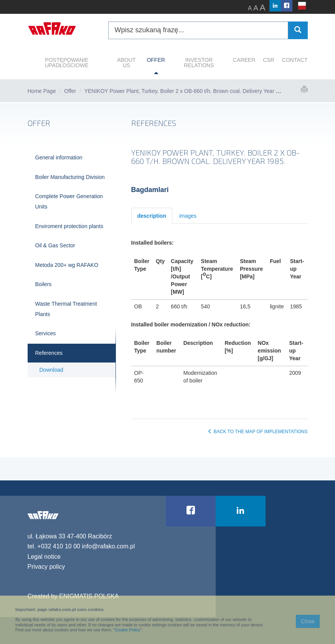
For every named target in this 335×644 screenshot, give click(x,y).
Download (51, 370)
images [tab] (188, 216)
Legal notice (44, 557)
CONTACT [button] (295, 60)
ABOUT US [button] (126, 63)
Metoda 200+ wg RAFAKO (67, 265)
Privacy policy (46, 567)
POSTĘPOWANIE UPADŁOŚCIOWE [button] (67, 63)
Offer (70, 91)
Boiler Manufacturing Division (70, 177)
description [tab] (152, 216)
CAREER (244, 60)
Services (46, 333)
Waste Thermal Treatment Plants (66, 309)
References (49, 353)
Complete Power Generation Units (69, 201)
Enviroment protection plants (69, 226)
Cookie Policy (128, 630)
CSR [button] (269, 60)
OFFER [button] (156, 60)
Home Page (42, 91)
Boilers (44, 284)
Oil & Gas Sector (55, 245)
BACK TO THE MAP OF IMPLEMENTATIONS (257, 432)
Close (308, 621)
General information (59, 157)
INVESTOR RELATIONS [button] (199, 63)
